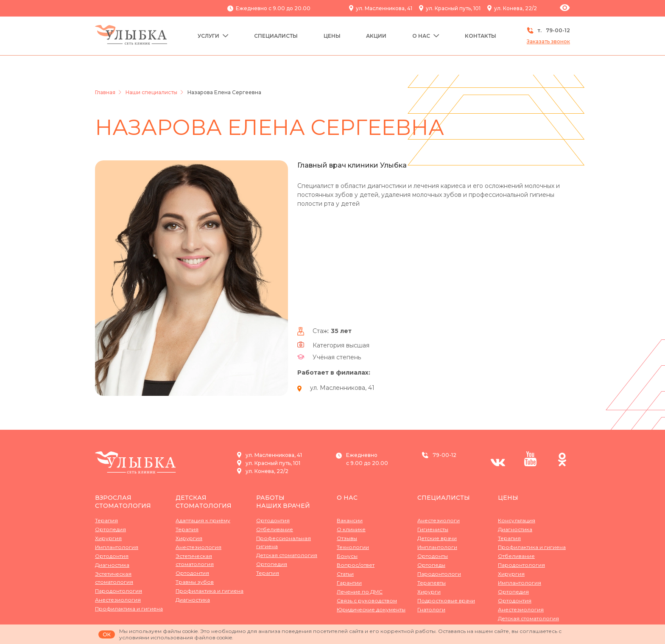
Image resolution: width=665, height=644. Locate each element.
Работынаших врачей (283, 501)
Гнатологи (431, 609)
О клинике (351, 529)
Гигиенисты (433, 529)
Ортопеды (431, 565)
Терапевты (432, 583)
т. (549, 30)
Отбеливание (275, 529)
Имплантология (117, 547)
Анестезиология (118, 600)
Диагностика (112, 565)
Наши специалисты (151, 92)
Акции (376, 36)
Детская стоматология (204, 501)
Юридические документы (371, 609)
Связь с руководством (367, 601)
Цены (332, 36)
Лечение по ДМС (360, 592)
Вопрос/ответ (356, 565)
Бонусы (347, 556)
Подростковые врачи (446, 601)
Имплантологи (437, 547)
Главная (105, 92)
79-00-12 (444, 455)
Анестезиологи (439, 520)
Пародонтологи (439, 574)
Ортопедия (110, 529)
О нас (426, 36)
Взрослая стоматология (123, 501)
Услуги (213, 36)
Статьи (345, 574)
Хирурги (429, 592)
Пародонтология (119, 591)
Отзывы (347, 538)
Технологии (353, 547)
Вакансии (350, 520)
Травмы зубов (195, 582)
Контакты (481, 36)
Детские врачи (437, 538)
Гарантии (349, 583)
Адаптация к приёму (203, 520)
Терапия (106, 520)
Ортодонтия (112, 556)
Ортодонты (433, 556)
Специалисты (276, 36)
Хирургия (108, 538)
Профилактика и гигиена (129, 609)
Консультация (517, 520)
